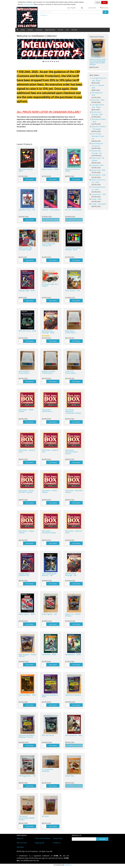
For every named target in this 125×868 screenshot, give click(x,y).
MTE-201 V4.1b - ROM (27, 331)
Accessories (39, 30)
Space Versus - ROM (50, 169)
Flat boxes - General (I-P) (50, 451)
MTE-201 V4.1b (48, 735)
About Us (20, 838)
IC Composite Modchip (47, 770)
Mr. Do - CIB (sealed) (73, 210)
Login (68, 8)
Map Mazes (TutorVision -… (72, 332)
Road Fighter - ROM (27, 614)
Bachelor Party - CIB (27, 210)
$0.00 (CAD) (104, 8)
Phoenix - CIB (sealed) (51, 210)
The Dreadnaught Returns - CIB (49, 574)
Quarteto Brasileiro (73, 695)
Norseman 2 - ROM (73, 654)
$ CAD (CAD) (92, 8)
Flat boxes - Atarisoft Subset (74, 491)
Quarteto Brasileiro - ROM (50, 696)
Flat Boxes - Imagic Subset (26, 532)
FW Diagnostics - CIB (27, 776)
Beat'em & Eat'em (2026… (73, 170)
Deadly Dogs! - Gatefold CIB (24, 574)
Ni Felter (45, 816)
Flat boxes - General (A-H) (73, 532)
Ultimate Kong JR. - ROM (26, 170)
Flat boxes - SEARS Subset (26, 410)
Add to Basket (30, 179)
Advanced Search (44, 15)
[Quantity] (21, 179)
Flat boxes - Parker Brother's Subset (26, 491)
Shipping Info (40, 843)
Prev (20, 49)
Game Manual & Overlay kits (48, 245)
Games (23, 30)
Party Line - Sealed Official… (73, 615)
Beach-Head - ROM (98, 170)
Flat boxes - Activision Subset (49, 532)
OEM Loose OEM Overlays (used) (25, 249)
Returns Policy (22, 843)
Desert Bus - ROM (98, 100)
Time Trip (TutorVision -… (72, 372)
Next (82, 49)
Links (67, 30)
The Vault (60, 30)
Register (73, 8)
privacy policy (28, 4)
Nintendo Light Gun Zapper (50, 285)
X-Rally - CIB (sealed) (99, 204)
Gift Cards (74, 30)
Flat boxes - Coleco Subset (50, 491)
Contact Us (57, 843)
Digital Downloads (50, 30)
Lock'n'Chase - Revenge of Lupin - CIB (98, 136)
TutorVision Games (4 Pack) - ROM (73, 249)
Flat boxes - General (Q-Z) (27, 451)
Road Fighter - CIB (49, 614)
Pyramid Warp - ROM (27, 695)
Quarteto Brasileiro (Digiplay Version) (27, 736)
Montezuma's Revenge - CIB (71, 574)
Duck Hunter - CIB (73, 291)
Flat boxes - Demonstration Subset (72, 452)
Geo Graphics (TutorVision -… (25, 372)
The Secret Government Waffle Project (27, 818)
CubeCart (68, 865)
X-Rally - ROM (96, 199)
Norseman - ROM (49, 654)
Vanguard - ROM (98, 165)
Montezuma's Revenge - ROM (48, 332)
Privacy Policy (58, 838)
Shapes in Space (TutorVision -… (49, 372)
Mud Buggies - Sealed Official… (27, 655)
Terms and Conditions (43, 838)
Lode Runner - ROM (99, 194)
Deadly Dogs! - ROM (27, 291)
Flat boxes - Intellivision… (47, 410)
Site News (20, 847)
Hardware (30, 30)
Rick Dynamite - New (74, 735)
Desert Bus (70, 776)
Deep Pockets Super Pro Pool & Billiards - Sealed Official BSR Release (98, 62)
